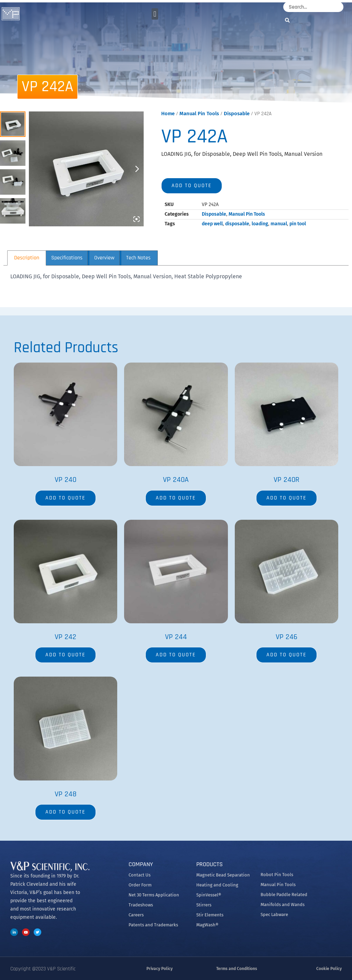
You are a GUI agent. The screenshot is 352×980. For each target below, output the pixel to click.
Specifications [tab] (67, 258)
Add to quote (192, 186)
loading (260, 224)
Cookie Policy (329, 969)
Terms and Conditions (237, 969)
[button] (155, 14)
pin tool (298, 224)
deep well (212, 224)
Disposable (237, 114)
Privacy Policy (159, 969)
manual (279, 224)
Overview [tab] (104, 258)
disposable (237, 224)
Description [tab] (27, 258)
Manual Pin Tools (199, 114)
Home (168, 114)
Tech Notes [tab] (138, 258)
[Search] (289, 20)
